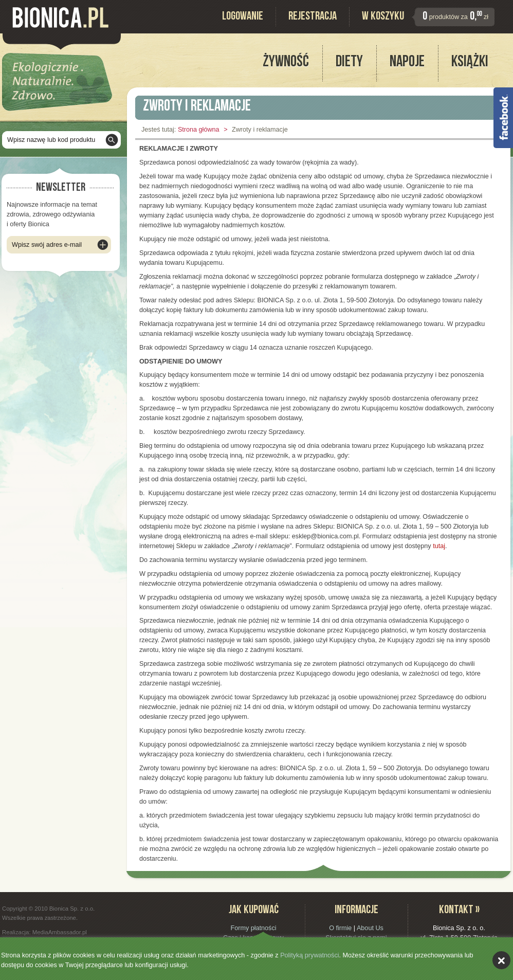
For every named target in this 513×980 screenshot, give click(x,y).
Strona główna (199, 130)
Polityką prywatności (309, 955)
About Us (370, 928)
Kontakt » (459, 911)
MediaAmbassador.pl (60, 932)
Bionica (60, 17)
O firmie (340, 928)
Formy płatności (253, 928)
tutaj (439, 546)
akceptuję (501, 960)
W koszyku (383, 17)
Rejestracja (313, 17)
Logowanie (243, 17)
